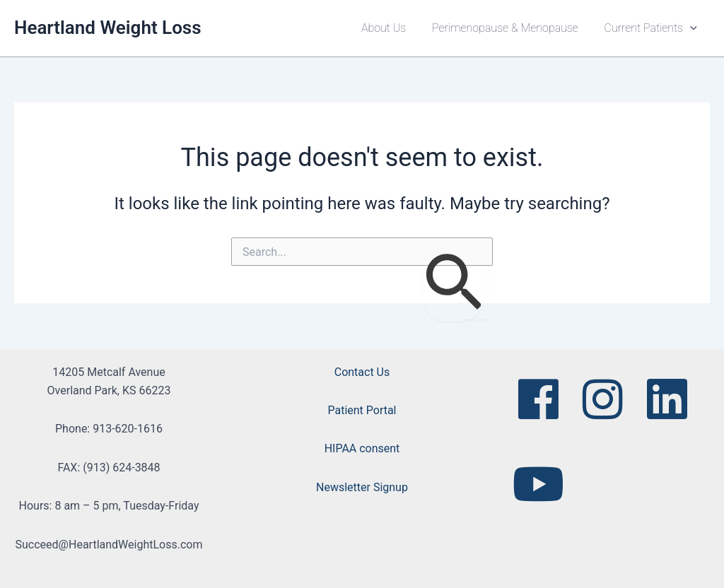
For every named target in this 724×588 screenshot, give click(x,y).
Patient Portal (362, 410)
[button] (691, 28)
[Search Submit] (453, 284)
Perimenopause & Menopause (510, 28)
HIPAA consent (362, 448)
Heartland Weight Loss (108, 28)
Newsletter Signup (362, 487)
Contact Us (362, 372)
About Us (392, 28)
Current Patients (652, 28)
